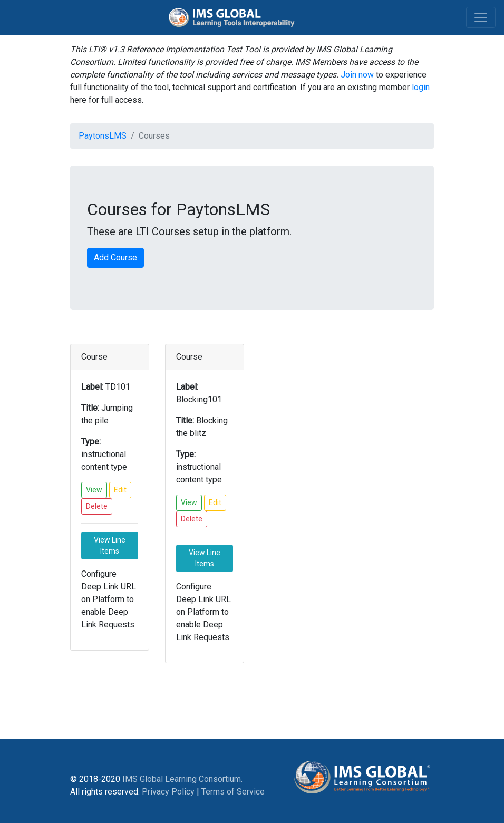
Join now (357, 75)
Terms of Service (233, 792)
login (421, 87)
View (94, 490)
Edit (120, 490)
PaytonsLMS (103, 136)
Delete (97, 506)
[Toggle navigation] (481, 17)
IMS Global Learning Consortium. (182, 779)
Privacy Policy (168, 792)
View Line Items (110, 545)
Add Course (115, 258)
